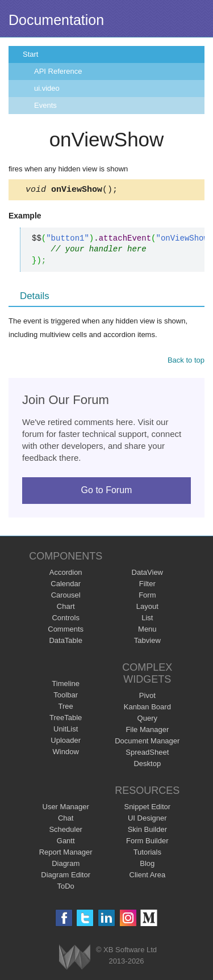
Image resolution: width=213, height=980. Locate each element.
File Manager (147, 731)
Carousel (66, 597)
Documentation (56, 20)
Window (66, 753)
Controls (65, 619)
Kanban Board (147, 708)
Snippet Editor (147, 808)
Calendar (66, 585)
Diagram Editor (66, 876)
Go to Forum (107, 492)
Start (30, 54)
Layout (147, 608)
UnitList (66, 731)
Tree (66, 708)
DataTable (66, 642)
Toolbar (66, 697)
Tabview (147, 642)
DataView (147, 574)
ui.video (47, 88)
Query (147, 720)
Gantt (66, 842)
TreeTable (66, 719)
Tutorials (147, 854)
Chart (66, 608)
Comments (66, 631)
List (147, 619)
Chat (66, 820)
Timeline (66, 685)
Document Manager (147, 743)
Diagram (66, 865)
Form (147, 597)
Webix (75, 959)
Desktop (147, 765)
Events (45, 105)
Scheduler (66, 831)
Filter (147, 585)
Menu (147, 631)
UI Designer (147, 820)
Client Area (148, 876)
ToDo (66, 888)
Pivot (147, 697)
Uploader (66, 742)
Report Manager (66, 854)
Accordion (66, 574)
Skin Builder (147, 831)
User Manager (66, 808)
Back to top (186, 362)
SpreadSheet (147, 754)
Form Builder (147, 842)
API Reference (58, 71)
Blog (147, 865)
